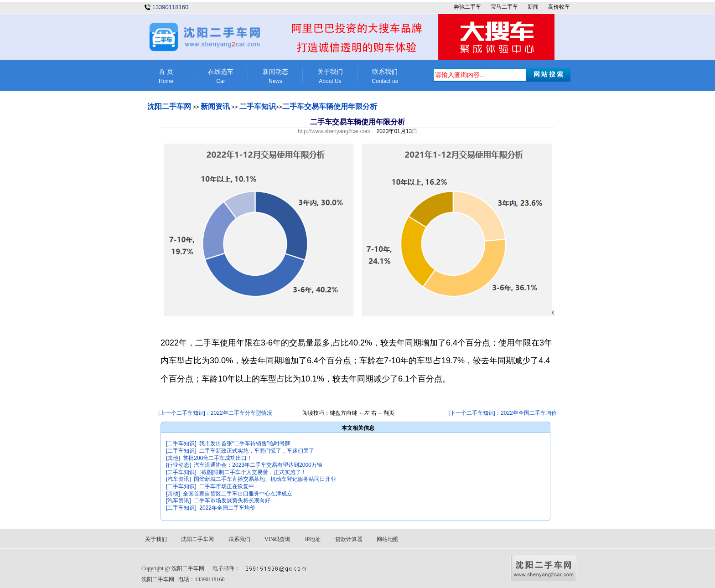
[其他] (173, 458)
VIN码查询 (277, 539)
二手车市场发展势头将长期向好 (232, 500)
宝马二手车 (504, 7)
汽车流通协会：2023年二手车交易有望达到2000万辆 (258, 465)
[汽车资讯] (179, 479)
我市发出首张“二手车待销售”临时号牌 (245, 444)
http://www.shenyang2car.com (334, 131)
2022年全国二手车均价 (227, 508)
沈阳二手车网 (169, 106)
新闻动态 (275, 76)
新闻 (533, 7)
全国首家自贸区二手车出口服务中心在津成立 (238, 494)
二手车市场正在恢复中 (227, 486)
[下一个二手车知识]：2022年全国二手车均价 (502, 413)
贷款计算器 (349, 539)
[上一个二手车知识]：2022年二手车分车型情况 (215, 413)
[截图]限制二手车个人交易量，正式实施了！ (253, 472)
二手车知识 (258, 106)
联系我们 (385, 76)
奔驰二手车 (467, 7)
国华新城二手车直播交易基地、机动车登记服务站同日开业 (265, 479)
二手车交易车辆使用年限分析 (330, 106)
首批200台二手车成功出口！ (218, 458)
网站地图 (388, 539)
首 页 (166, 76)
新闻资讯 (215, 106)
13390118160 (171, 7)
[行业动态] (179, 465)
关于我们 (330, 76)
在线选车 (221, 76)
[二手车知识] (181, 444)
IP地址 (313, 539)
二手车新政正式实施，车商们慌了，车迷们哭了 (257, 451)
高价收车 (559, 7)
